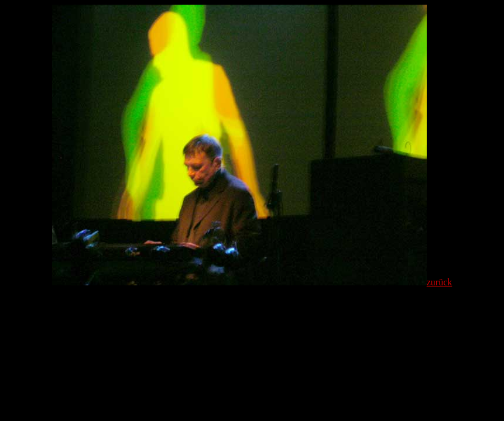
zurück (440, 282)
